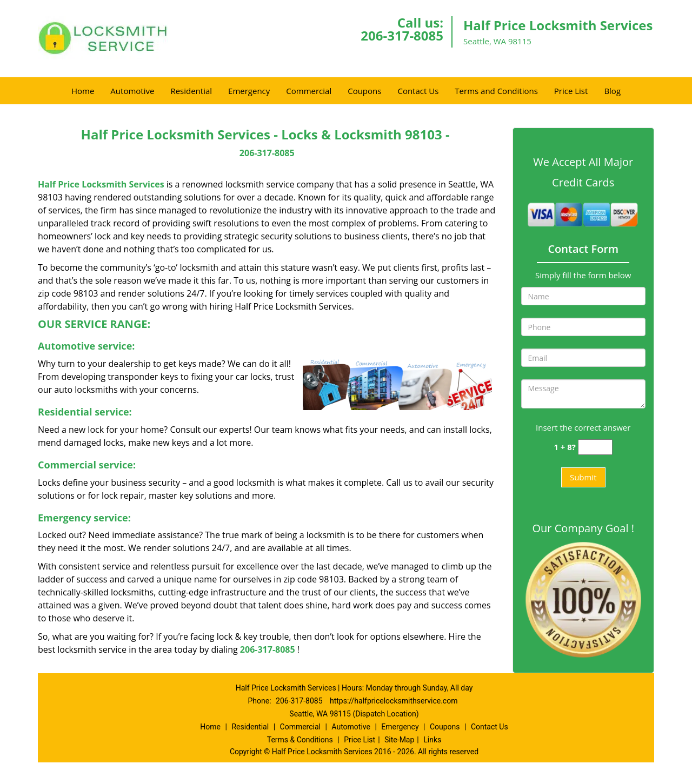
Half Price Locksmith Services (101, 184)
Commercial (309, 91)
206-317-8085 (402, 35)
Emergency (249, 91)
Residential (191, 91)
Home (83, 91)
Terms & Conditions (300, 740)
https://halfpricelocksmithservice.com (394, 701)
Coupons (364, 91)
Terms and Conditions (496, 91)
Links (432, 740)
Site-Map (399, 740)
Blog (612, 91)
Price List (571, 91)
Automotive (132, 91)
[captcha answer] (595, 447)
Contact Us (418, 91)
